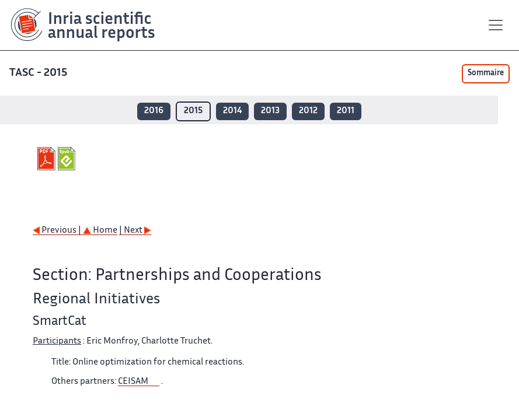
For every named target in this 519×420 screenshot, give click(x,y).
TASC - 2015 (38, 73)
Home (100, 231)
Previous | (58, 231)
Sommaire (486, 73)
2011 (346, 111)
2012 (308, 111)
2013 (270, 111)
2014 (232, 111)
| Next (135, 231)
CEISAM (133, 382)
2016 (154, 111)
